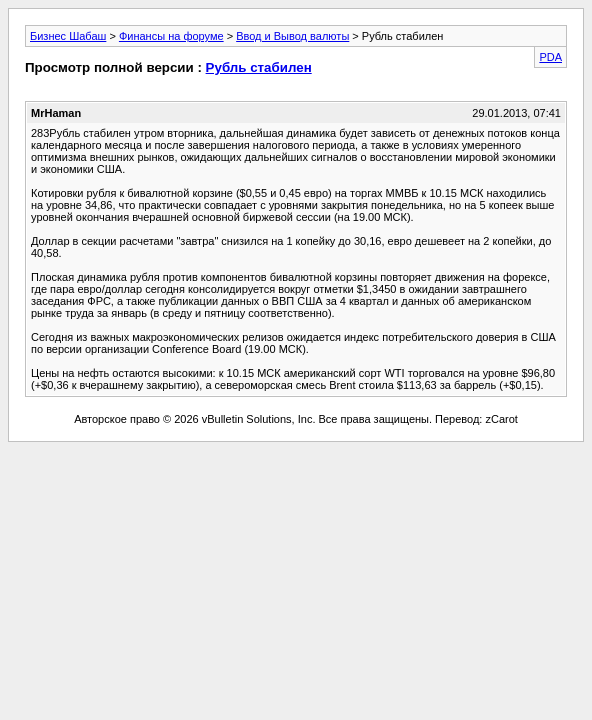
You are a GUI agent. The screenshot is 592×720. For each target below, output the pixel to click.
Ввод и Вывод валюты (292, 36)
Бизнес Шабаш (68, 36)
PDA (550, 57)
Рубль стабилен (259, 67)
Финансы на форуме (171, 36)
